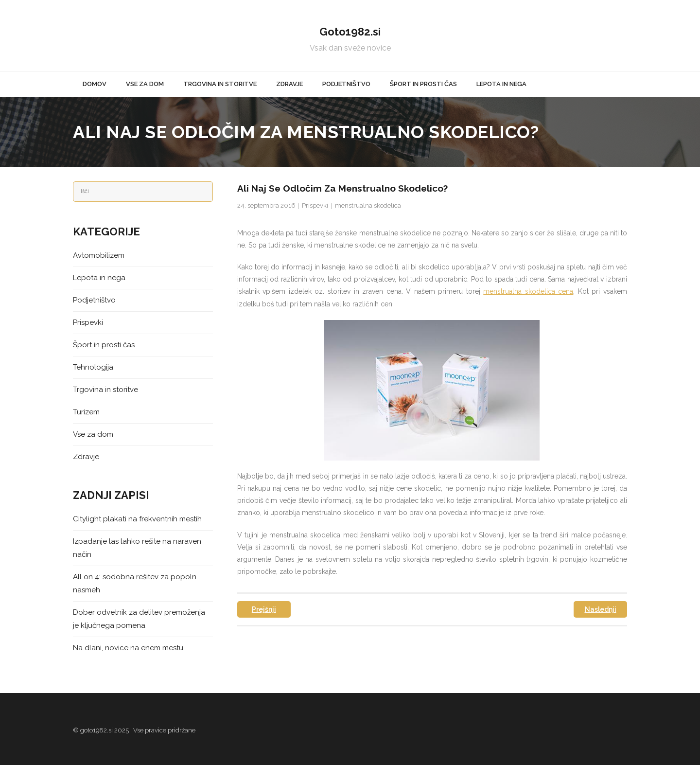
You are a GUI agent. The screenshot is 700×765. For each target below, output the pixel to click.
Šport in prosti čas (104, 345)
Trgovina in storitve (105, 390)
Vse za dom (93, 434)
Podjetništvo (94, 300)
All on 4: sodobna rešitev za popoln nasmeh (135, 583)
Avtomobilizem (99, 255)
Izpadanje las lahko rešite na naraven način (137, 548)
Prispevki (315, 205)
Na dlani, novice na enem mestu (128, 648)
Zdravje (86, 457)
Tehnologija (93, 367)
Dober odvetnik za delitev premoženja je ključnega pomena (139, 619)
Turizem (86, 412)
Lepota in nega (99, 278)
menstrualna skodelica (368, 205)
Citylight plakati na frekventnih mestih (137, 519)
